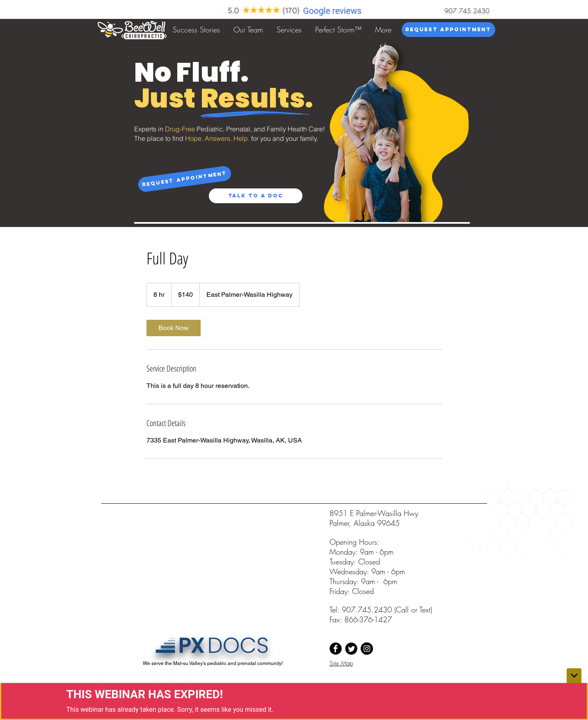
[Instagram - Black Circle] (367, 649)
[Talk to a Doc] (256, 196)
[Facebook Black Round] (336, 649)
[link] (174, 328)
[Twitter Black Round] (351, 649)
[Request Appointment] (448, 30)
